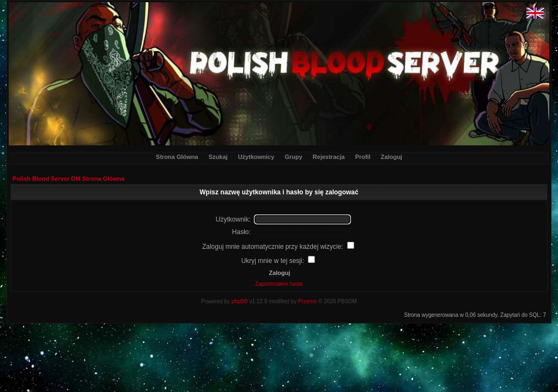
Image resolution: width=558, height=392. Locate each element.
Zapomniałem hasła (279, 284)
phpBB (240, 301)
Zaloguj (392, 157)
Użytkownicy (256, 157)
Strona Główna (177, 157)
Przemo (307, 301)
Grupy (293, 157)
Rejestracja (329, 157)
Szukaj (218, 157)
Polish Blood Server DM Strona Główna (68, 179)
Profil (363, 157)
